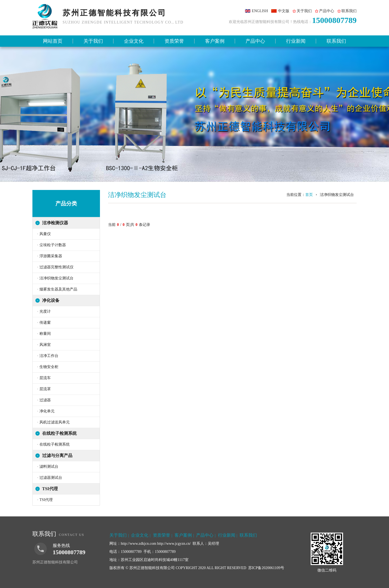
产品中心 (327, 11)
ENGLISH (260, 11)
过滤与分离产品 (57, 455)
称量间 (45, 334)
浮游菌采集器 (51, 256)
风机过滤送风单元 (55, 422)
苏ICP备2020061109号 (266, 568)
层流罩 (45, 389)
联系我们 (349, 11)
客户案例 (215, 41)
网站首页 (53, 41)
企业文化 (134, 41)
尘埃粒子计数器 (53, 245)
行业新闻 (296, 41)
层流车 (45, 378)
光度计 (45, 311)
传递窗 (45, 323)
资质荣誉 (174, 41)
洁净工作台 (49, 356)
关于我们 (304, 11)
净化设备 (51, 300)
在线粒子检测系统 (59, 433)
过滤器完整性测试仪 (56, 267)
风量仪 (45, 234)
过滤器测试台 (51, 478)
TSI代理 (50, 489)
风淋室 (45, 345)
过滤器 (45, 400)
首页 (309, 195)
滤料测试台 (49, 467)
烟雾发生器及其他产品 (58, 289)
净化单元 (47, 411)
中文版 (284, 11)
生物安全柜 (49, 367)
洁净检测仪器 (55, 223)
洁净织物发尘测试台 (56, 278)
